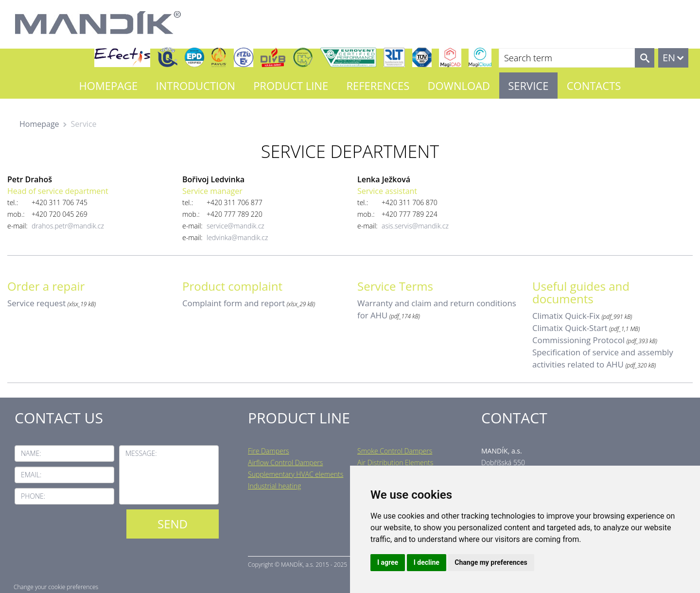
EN (669, 58)
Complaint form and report (234, 303)
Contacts (594, 86)
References (378, 86)
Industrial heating (274, 486)
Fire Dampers (269, 451)
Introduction (196, 86)
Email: (31, 475)
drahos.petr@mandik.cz (68, 226)
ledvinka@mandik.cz (237, 237)
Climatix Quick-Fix (566, 316)
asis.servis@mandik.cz (415, 226)
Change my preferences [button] (491, 562)
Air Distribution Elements (395, 462)
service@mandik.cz (236, 226)
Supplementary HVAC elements (296, 474)
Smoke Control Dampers (395, 451)
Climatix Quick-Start (570, 328)
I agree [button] (388, 562)
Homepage (109, 86)
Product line (291, 86)
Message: (141, 453)
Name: (31, 453)
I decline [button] (427, 562)
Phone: (33, 496)
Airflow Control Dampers (285, 462)
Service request (36, 303)
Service (528, 86)
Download (459, 86)
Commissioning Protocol (578, 340)
